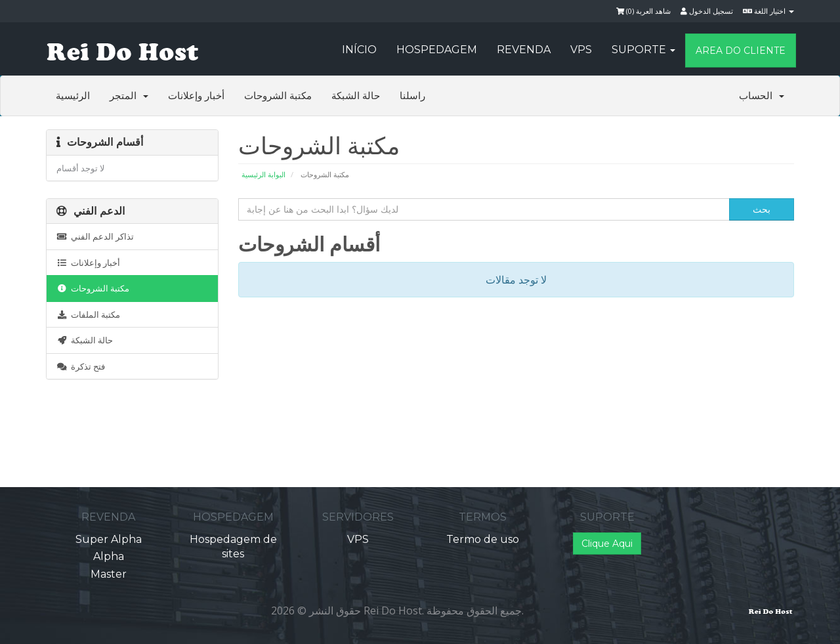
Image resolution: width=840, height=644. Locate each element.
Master (109, 574)
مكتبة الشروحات (278, 96)
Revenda (524, 50)
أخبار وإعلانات (196, 96)
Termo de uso (483, 539)
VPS (581, 50)
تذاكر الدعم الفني (95, 236)
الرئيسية (73, 96)
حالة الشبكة (356, 96)
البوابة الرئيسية (263, 174)
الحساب (762, 96)
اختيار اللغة (768, 11)
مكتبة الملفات (88, 314)
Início (359, 50)
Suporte (643, 50)
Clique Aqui (607, 544)
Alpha (109, 556)
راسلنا (412, 96)
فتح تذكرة (81, 366)
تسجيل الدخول (707, 11)
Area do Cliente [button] (741, 51)
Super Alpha (109, 539)
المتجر (129, 96)
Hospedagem (437, 50)
